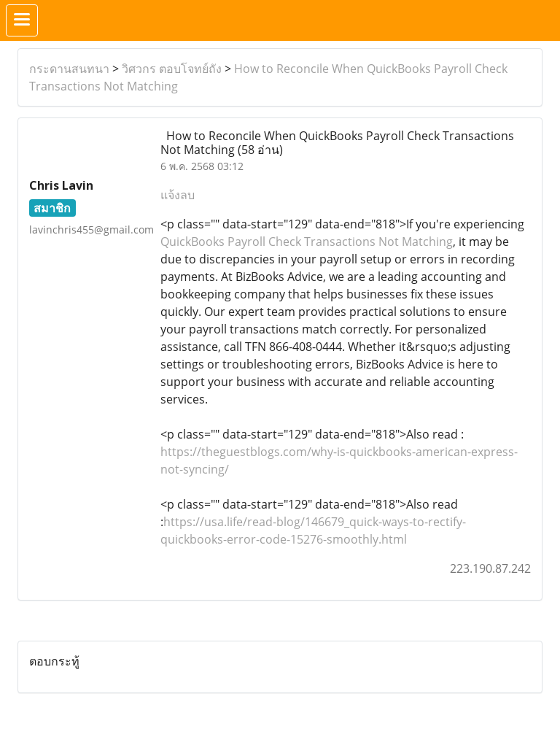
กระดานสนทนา (69, 69)
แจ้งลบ (178, 195)
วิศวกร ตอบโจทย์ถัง (172, 69)
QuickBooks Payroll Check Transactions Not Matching (307, 242)
